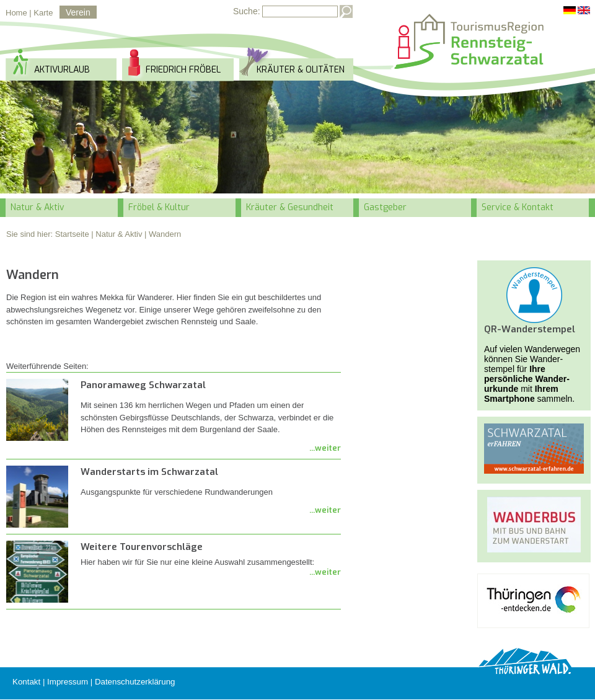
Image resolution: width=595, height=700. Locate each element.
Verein (78, 12)
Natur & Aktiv (37, 207)
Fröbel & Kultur (159, 207)
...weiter (325, 448)
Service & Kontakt (518, 207)
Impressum (68, 682)
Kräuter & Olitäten (301, 70)
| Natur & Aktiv (117, 234)
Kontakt (26, 682)
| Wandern (163, 234)
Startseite (72, 234)
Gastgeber (385, 207)
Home (16, 13)
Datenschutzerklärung (135, 682)
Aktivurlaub (62, 70)
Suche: (247, 11)
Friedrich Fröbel (183, 70)
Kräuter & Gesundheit (290, 207)
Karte (43, 13)
